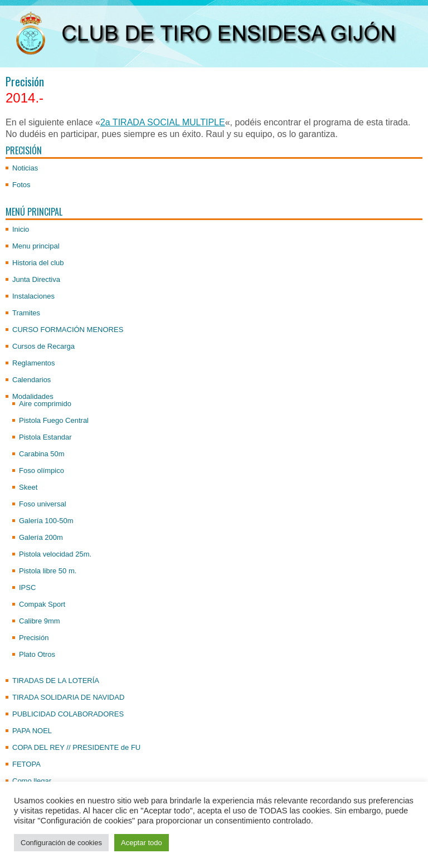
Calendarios (31, 380)
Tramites (26, 313)
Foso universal (43, 504)
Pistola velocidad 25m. (55, 554)
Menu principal (36, 246)
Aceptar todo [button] (142, 843)
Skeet (28, 487)
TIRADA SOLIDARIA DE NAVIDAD (68, 697)
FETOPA (26, 764)
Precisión (34, 638)
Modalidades (33, 396)
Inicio (21, 229)
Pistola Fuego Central (54, 420)
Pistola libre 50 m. (48, 571)
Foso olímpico (42, 470)
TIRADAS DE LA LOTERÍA (56, 681)
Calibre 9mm (40, 621)
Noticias (25, 168)
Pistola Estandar (45, 437)
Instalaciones (33, 296)
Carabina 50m (42, 454)
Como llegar (32, 781)
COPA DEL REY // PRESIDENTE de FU (76, 747)
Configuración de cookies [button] (61, 843)
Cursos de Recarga (43, 346)
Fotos (21, 185)
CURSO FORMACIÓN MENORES (68, 330)
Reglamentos (34, 363)
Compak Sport (42, 604)
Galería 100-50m (46, 521)
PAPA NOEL (32, 731)
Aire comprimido (45, 404)
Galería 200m (41, 537)
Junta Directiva (36, 279)
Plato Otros (37, 654)
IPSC (27, 587)
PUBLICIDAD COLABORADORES (68, 714)
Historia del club (38, 263)
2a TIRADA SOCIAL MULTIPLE (163, 122)
